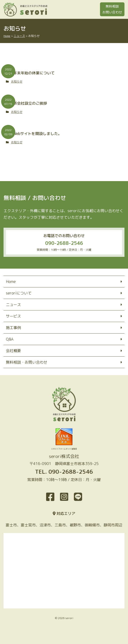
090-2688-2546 (64, 243)
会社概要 (13, 351)
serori (69, 618)
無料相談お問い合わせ (112, 9)
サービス (13, 316)
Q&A (10, 339)
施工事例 (13, 328)
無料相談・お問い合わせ (27, 362)
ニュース (13, 305)
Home (11, 282)
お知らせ (17, 81)
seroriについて (19, 293)
